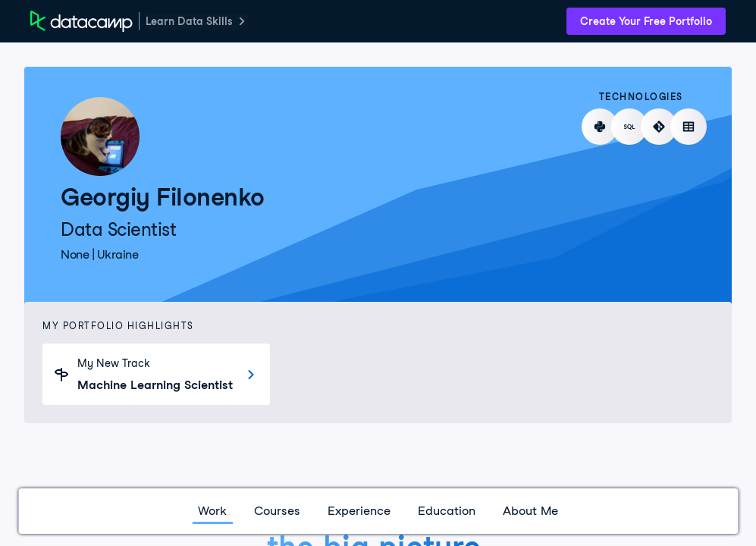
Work (212, 511)
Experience (359, 511)
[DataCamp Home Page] (82, 21)
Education (447, 511)
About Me (530, 511)
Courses (277, 511)
